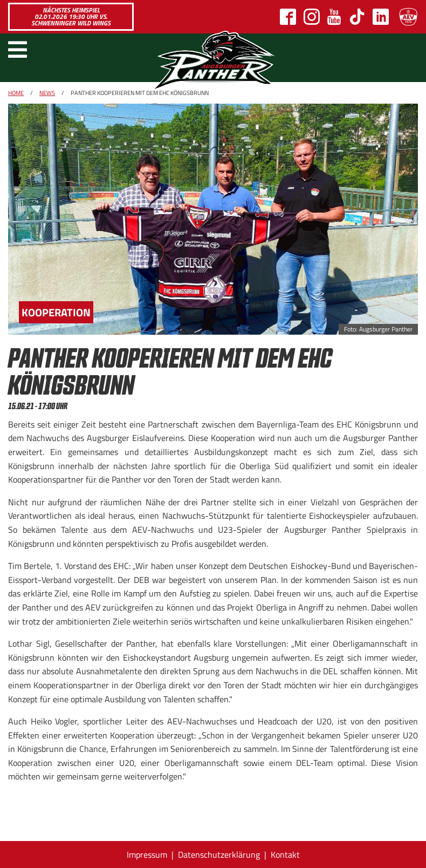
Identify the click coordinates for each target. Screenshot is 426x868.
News (47, 93)
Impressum (147, 855)
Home (16, 93)
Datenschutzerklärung (219, 855)
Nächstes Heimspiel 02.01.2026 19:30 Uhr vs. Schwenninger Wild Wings (71, 16)
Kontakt (285, 855)
